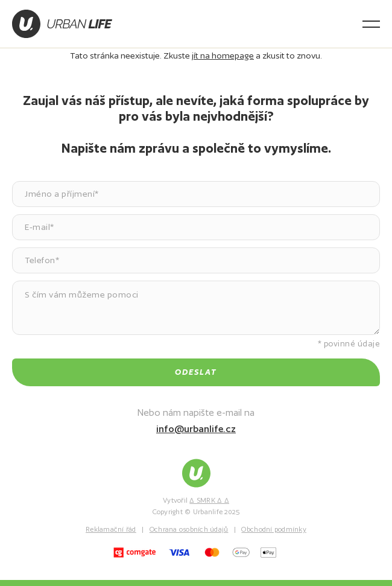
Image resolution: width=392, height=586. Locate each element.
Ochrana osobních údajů (189, 529)
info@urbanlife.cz (196, 429)
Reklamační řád (111, 529)
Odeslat (196, 372)
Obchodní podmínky (273, 529)
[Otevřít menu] (371, 24)
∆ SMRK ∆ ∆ (209, 500)
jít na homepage (223, 56)
